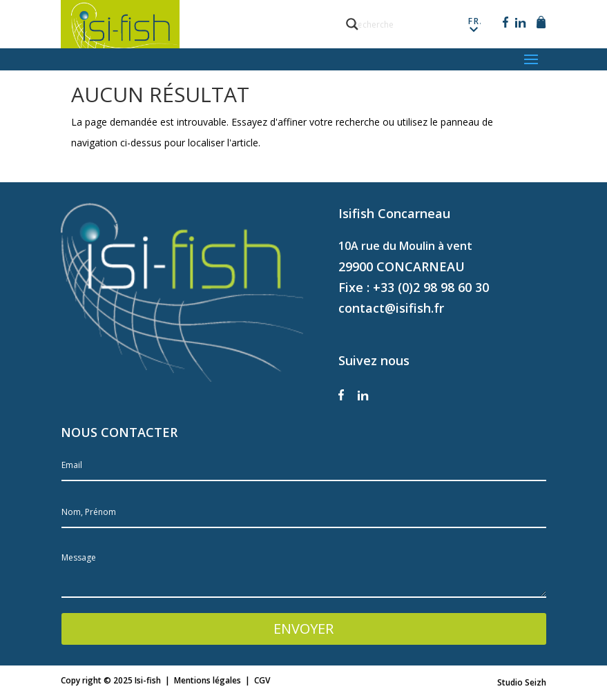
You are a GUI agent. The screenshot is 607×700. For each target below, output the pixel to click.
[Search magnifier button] (352, 24)
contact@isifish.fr (391, 308)
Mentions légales (208, 680)
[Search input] (415, 24)
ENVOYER (303, 629)
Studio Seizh (522, 682)
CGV (262, 680)
